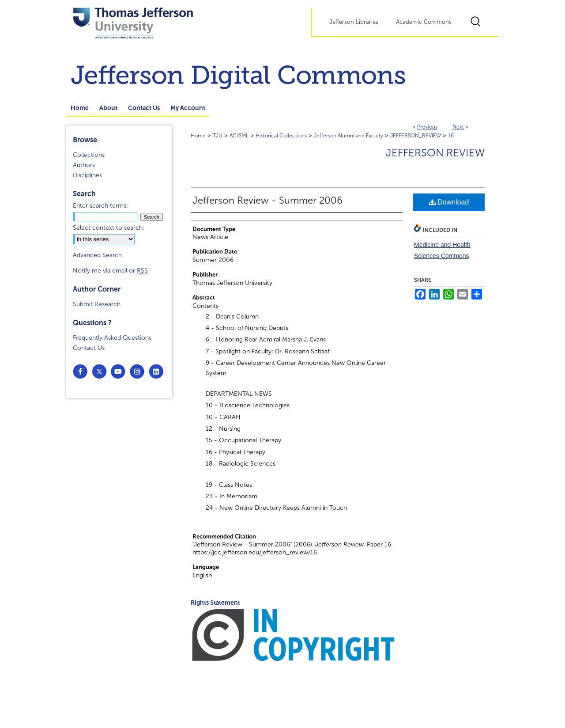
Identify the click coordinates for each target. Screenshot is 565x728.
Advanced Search (97, 255)
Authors (84, 165)
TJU (218, 136)
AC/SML (239, 136)
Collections (89, 155)
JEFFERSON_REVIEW (416, 136)
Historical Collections (281, 136)
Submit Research (97, 304)
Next (458, 127)
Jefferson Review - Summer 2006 (267, 201)
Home (198, 136)
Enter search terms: (100, 206)
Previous (427, 127)
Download (449, 202)
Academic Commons (424, 22)
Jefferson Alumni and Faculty (348, 136)
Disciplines (87, 175)
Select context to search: (109, 228)
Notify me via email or (110, 271)
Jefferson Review (435, 153)
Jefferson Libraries (354, 22)
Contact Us (89, 348)
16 (451, 136)
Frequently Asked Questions (112, 338)
